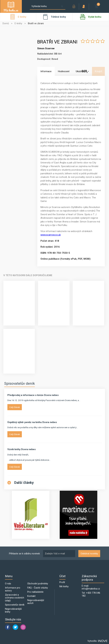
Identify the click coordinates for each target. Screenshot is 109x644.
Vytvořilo (97, 641)
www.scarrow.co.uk (51, 235)
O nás (8, 584)
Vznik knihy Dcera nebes (22, 449)
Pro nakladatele (35, 592)
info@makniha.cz (91, 589)
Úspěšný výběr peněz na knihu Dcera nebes (32, 422)
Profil (62, 582)
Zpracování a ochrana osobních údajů (15, 598)
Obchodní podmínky (38, 584)
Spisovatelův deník (20, 383)
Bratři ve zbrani (36, 23)
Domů (6, 23)
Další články (21, 483)
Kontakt (31, 596)
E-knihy (18, 23)
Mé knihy (64, 586)
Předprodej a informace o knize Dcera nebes (33, 395)
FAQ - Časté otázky (38, 588)
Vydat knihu (91, 17)
